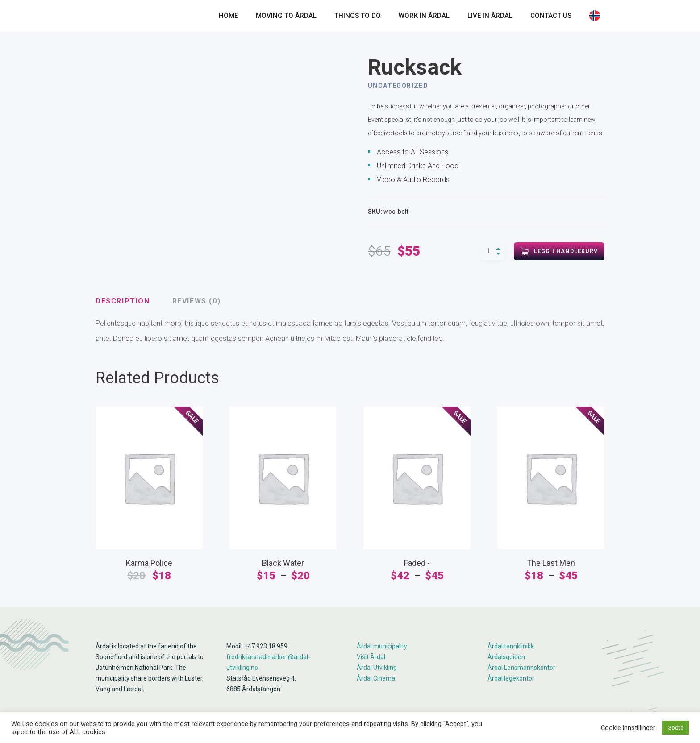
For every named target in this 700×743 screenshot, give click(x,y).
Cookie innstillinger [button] (628, 728)
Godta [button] (675, 728)
